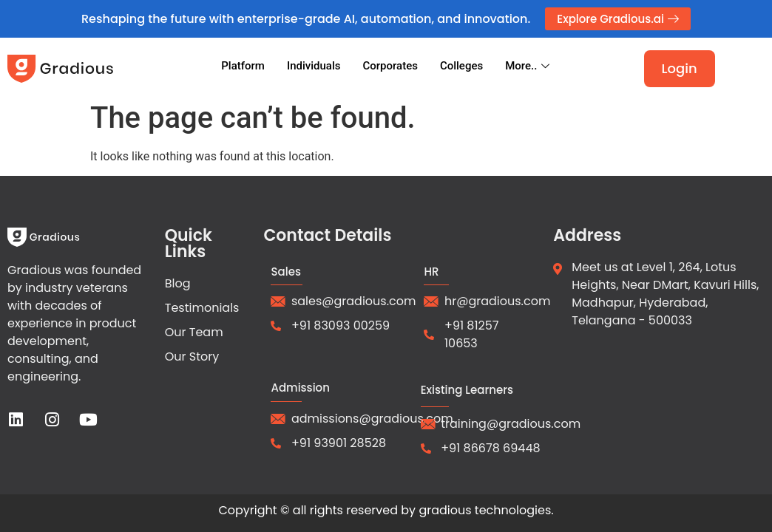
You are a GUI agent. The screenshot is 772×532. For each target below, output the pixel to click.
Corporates (390, 66)
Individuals (314, 66)
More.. (529, 66)
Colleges (461, 66)
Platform (243, 66)
